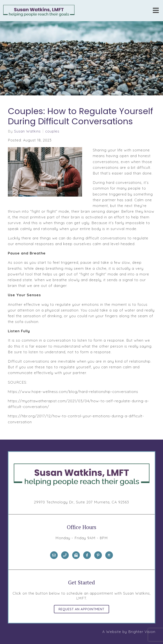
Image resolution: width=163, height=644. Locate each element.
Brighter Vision (142, 632)
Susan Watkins (27, 131)
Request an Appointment (81, 609)
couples (52, 131)
